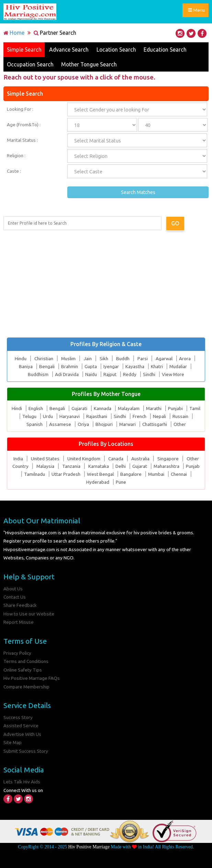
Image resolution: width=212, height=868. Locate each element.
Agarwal (164, 359)
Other (180, 424)
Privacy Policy (17, 653)
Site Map (13, 743)
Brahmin (69, 366)
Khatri (157, 366)
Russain (180, 417)
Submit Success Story (26, 751)
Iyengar (111, 366)
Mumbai (156, 474)
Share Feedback (20, 606)
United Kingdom (84, 459)
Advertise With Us (22, 734)
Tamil (195, 409)
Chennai (179, 474)
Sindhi (149, 374)
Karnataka (99, 467)
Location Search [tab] (117, 50)
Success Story (18, 717)
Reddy (129, 374)
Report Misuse (19, 622)
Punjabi (176, 409)
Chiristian (43, 359)
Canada (116, 459)
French (140, 417)
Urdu (48, 417)
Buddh (123, 359)
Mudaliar (178, 366)
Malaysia (45, 467)
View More (173, 374)
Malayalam (129, 409)
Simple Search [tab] (24, 50)
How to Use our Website (29, 614)
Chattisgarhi (155, 424)
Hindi (16, 409)
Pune (121, 482)
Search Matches (138, 193)
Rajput (110, 374)
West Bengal (100, 474)
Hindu (20, 359)
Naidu (91, 374)
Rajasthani (97, 417)
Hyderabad (98, 482)
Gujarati (79, 409)
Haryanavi (70, 417)
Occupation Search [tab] (30, 64)
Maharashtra (167, 467)
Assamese (60, 424)
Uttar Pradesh (66, 474)
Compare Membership (27, 687)
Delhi (121, 467)
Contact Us (15, 597)
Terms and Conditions (26, 662)
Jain (88, 359)
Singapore (168, 459)
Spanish (34, 424)
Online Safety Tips (23, 670)
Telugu (29, 417)
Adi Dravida (66, 374)
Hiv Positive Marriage (89, 847)
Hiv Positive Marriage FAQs (32, 678)
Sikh (104, 359)
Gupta (90, 366)
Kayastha (135, 366)
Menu (197, 11)
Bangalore (131, 474)
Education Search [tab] (167, 50)
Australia (140, 459)
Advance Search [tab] (69, 50)
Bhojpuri (104, 424)
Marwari (127, 424)
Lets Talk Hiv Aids (22, 782)
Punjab (193, 467)
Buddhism (38, 374)
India (18, 459)
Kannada (102, 409)
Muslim (68, 359)
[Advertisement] (106, 284)
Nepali (159, 417)
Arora (185, 359)
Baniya (25, 366)
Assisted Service (21, 726)
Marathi (154, 409)
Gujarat (140, 467)
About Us (13, 589)
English (35, 409)
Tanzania (71, 467)
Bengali (47, 366)
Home (14, 33)
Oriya (83, 424)
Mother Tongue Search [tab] (90, 64)
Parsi (143, 359)
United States (45, 459)
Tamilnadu (34, 474)
